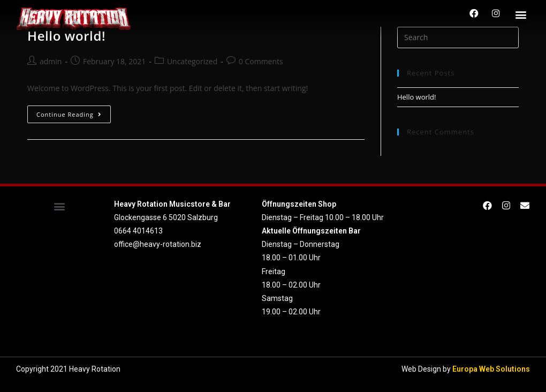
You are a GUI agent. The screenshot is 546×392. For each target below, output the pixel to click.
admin (51, 61)
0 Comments (261, 61)
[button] (521, 14)
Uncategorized (192, 61)
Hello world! (417, 97)
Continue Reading (69, 114)
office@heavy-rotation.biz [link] (158, 244)
